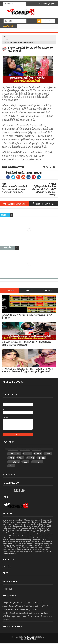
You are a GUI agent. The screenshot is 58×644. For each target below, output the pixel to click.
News (6, 39)
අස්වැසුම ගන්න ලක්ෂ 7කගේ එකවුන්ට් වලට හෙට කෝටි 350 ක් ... (23, 603)
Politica (31, 458)
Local (5, 167)
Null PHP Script (32, 639)
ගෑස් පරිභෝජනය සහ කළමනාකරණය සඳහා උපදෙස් (20, 610)
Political (42, 458)
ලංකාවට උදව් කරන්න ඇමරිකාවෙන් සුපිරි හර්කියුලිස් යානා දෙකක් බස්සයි (26, 613)
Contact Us (7, 567)
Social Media (14, 462)
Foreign (28, 454)
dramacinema (15, 454)
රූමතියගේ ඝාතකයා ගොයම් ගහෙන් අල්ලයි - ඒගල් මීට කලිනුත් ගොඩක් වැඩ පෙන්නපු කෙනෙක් (27, 343)
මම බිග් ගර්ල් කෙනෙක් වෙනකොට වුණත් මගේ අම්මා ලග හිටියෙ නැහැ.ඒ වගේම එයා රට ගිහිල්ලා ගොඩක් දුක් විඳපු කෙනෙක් (27, 370)
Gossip (38, 454)
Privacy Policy (8, 589)
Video (12, 466)
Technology (38, 462)
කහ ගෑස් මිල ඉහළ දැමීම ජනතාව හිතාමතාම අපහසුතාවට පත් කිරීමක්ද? (27, 316)
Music (12, 458)
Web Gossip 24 (29, 637)
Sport (26, 462)
